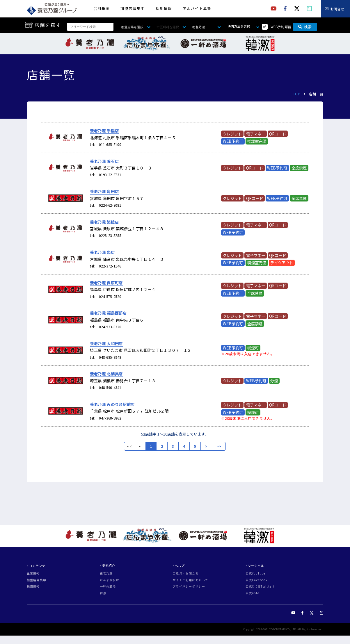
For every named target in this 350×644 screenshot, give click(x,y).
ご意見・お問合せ (186, 573)
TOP (297, 94)
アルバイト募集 (197, 8)
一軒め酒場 (108, 586)
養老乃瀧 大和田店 (106, 344)
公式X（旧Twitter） (261, 586)
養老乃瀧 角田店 (104, 191)
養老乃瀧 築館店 (104, 222)
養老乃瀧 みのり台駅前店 (112, 404)
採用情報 (164, 8)
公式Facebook (257, 580)
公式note (252, 593)
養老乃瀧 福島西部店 (108, 313)
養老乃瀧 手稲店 (104, 131)
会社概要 (102, 8)
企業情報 (33, 573)
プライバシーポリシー (189, 586)
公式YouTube (256, 573)
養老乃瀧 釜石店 (104, 161)
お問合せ (337, 9)
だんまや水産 (110, 580)
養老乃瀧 (106, 573)
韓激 (103, 593)
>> (219, 446)
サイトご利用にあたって (190, 580)
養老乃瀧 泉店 (102, 252)
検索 (305, 27)
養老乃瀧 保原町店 (106, 283)
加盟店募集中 (133, 8)
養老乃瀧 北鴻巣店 (106, 374)
